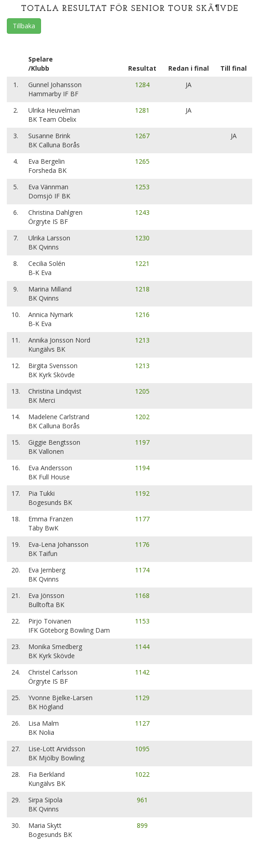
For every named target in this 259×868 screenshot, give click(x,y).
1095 (142, 749)
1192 (142, 493)
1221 (142, 263)
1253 (142, 187)
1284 (142, 85)
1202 (142, 417)
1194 (142, 468)
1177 (142, 519)
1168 (142, 595)
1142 (142, 672)
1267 (142, 136)
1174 (142, 570)
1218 (142, 289)
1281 (142, 110)
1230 (142, 238)
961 (142, 800)
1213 (142, 340)
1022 (142, 774)
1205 (142, 391)
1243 (142, 212)
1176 (142, 544)
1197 (142, 442)
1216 (142, 314)
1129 (142, 698)
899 (142, 825)
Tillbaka (24, 26)
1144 (142, 647)
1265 (142, 161)
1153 (142, 621)
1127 (142, 723)
